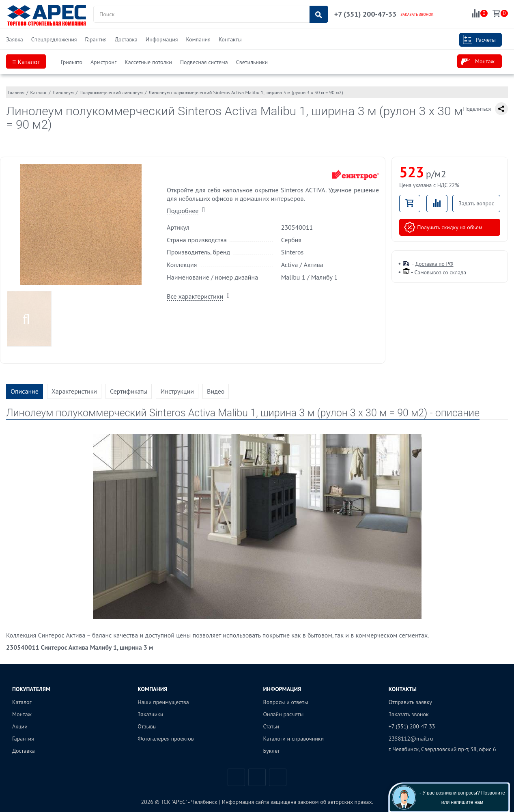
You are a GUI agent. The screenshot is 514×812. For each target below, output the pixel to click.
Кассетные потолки (148, 62)
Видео (216, 391)
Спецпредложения (54, 39)
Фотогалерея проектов (166, 739)
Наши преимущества (163, 702)
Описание (25, 391)
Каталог (22, 702)
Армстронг (103, 62)
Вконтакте (236, 777)
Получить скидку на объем (443, 227)
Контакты (230, 39)
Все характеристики (195, 296)
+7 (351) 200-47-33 (365, 14)
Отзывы (147, 726)
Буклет (272, 751)
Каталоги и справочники (294, 739)
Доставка (126, 39)
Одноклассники (278, 777)
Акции (20, 726)
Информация (162, 39)
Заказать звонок (409, 714)
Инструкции (177, 391)
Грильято (72, 62)
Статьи (271, 726)
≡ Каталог (26, 62)
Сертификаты (129, 391)
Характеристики (74, 391)
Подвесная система (204, 62)
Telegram (257, 777)
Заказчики (150, 714)
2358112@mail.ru (411, 739)
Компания (198, 39)
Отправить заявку (410, 702)
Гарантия (96, 39)
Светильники (252, 62)
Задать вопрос (476, 203)
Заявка (15, 39)
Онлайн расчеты (284, 714)
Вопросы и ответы (286, 702)
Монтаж (478, 62)
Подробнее (183, 211)
